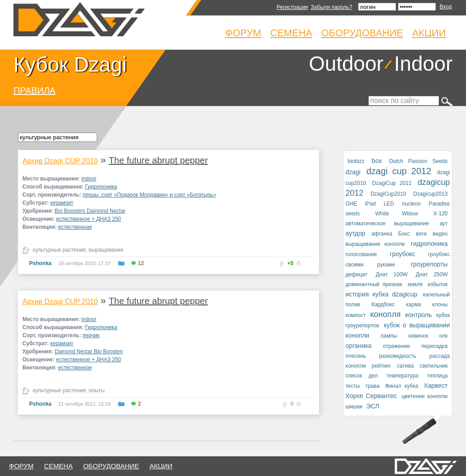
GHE (351, 204)
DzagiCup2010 (388, 194)
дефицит (356, 274)
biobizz (356, 161)
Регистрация (292, 7)
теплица (437, 376)
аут (444, 223)
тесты (353, 386)
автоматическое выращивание (387, 223)
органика (358, 346)
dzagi (353, 172)
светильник (434, 366)
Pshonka (40, 263)
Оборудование (362, 33)
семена (58, 466)
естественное (75, 368)
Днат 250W (432, 274)
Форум (243, 33)
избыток (438, 284)
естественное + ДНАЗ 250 (88, 219)
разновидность (398, 356)
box (377, 161)
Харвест (436, 386)
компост (356, 315)
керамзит (62, 203)
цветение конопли (425, 396)
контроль (419, 315)
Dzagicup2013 (430, 194)
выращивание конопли (375, 244)
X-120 (440, 214)
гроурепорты (429, 264)
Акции (429, 33)
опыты (97, 390)
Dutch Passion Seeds (418, 161)
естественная (75, 227)
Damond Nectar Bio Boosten (89, 352)
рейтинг (382, 366)
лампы (389, 336)
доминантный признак (374, 284)
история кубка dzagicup (381, 294)
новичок (418, 336)
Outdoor (346, 64)
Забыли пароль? (331, 7)
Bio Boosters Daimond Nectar (90, 211)
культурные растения (59, 250)
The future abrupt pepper (158, 160)
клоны (440, 304)
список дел (362, 376)
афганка (382, 234)
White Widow (397, 214)
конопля (385, 314)
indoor (89, 179)
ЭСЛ (373, 406)
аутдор (355, 233)
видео (440, 234)
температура (402, 376)
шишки (354, 407)
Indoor (423, 64)
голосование (361, 254)
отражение (397, 346)
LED (389, 204)
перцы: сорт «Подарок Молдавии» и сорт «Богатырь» (149, 195)
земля (415, 284)
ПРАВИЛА (35, 90)
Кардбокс (383, 304)
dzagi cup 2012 (399, 171)
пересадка (435, 346)
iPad (371, 204)
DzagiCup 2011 (392, 183)
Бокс (404, 234)
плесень (356, 356)
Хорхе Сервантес (371, 396)
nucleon (411, 204)
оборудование (111, 466)
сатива (406, 366)
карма (414, 304)
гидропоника (429, 244)
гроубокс (403, 254)
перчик (91, 335)
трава (372, 386)
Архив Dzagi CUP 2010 (60, 161)
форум (21, 466)
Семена (291, 33)
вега (421, 234)
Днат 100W (392, 274)
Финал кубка (401, 386)
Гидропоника (101, 187)
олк (443, 336)
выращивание (106, 250)
